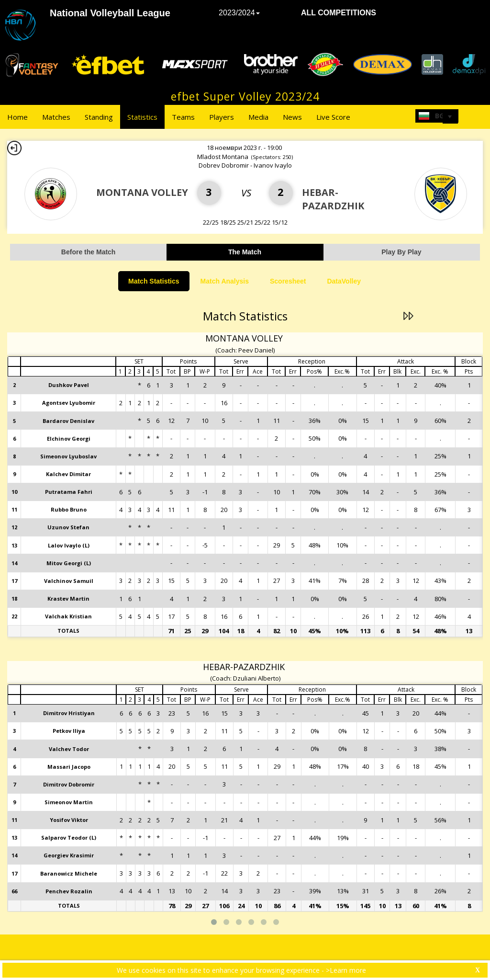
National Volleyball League (110, 13)
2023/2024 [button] (239, 13)
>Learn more (346, 970)
